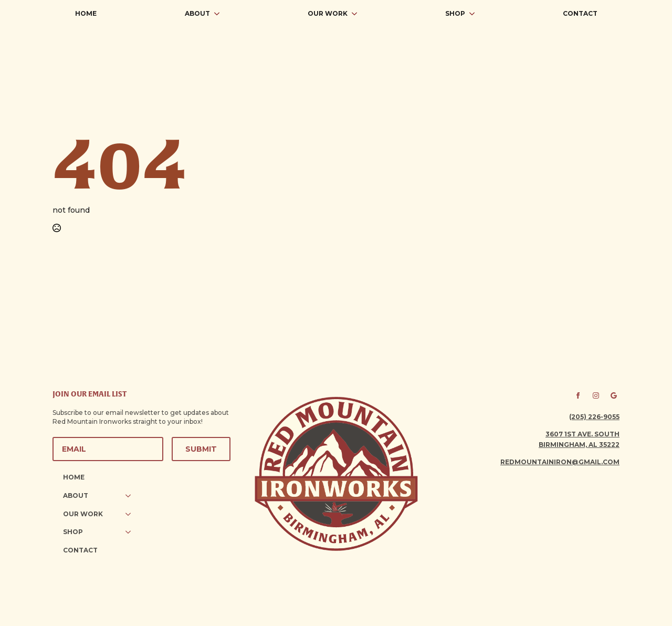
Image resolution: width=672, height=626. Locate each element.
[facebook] (578, 395)
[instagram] (596, 395)
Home (86, 13)
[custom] (614, 395)
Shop (455, 13)
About (197, 13)
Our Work (328, 13)
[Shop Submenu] (475, 14)
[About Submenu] (220, 14)
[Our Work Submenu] (358, 14)
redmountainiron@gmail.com (560, 462)
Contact (580, 13)
